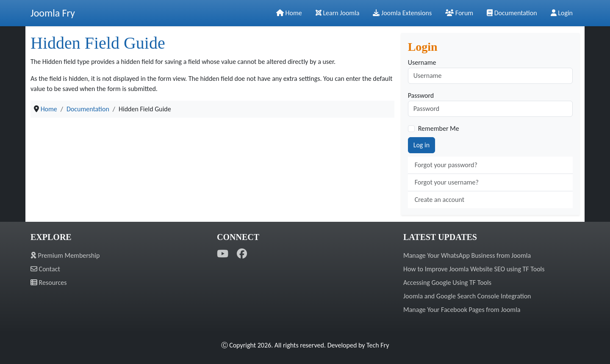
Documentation (512, 13)
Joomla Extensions (402, 13)
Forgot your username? (447, 182)
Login (562, 13)
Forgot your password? (446, 165)
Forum (459, 13)
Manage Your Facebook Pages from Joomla (462, 310)
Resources (49, 283)
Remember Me (439, 128)
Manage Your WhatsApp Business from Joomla (467, 255)
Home (289, 13)
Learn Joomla (338, 13)
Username (422, 62)
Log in (421, 145)
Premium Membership (65, 255)
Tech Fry (378, 345)
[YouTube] (223, 254)
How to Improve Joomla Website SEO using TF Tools (474, 269)
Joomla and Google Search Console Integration (467, 296)
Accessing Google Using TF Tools (447, 283)
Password (421, 95)
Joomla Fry (53, 13)
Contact (45, 269)
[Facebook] (242, 254)
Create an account (439, 200)
